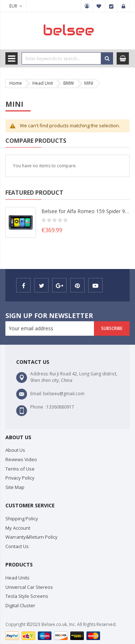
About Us (15, 450)
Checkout (111, 6)
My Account (87, 6)
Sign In (123, 6)
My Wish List (99, 6)
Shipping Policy (22, 519)
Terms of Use (20, 469)
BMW (69, 83)
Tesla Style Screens (27, 596)
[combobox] (61, 58)
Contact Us (17, 546)
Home (16, 83)
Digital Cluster (20, 605)
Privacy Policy (20, 478)
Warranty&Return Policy (31, 537)
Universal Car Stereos (29, 587)
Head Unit (43, 83)
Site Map (15, 487)
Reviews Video (21, 459)
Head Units (17, 578)
